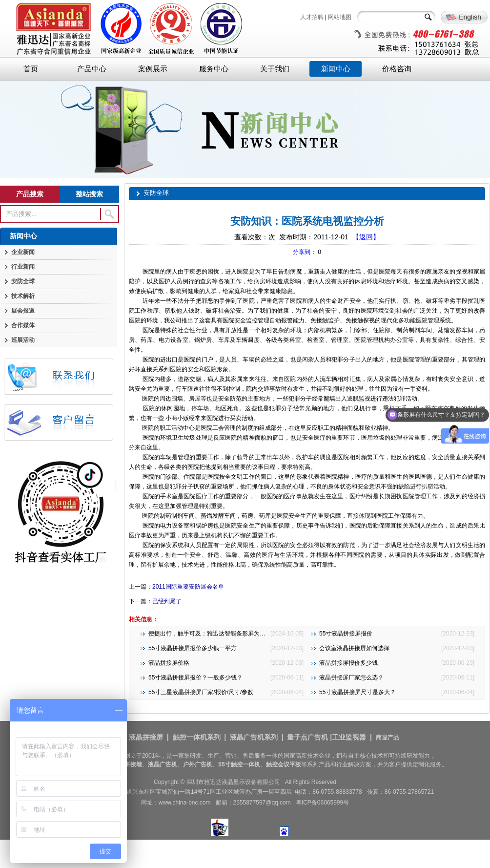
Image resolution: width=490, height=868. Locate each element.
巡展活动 (23, 340)
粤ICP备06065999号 (322, 803)
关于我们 (275, 69)
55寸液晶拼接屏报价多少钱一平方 (193, 648)
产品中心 (92, 69)
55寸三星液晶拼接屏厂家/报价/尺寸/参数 (201, 692)
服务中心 (214, 69)
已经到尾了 (167, 601)
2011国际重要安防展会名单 (188, 587)
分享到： (305, 252)
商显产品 (388, 738)
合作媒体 (23, 325)
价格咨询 (397, 69)
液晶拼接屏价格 (169, 663)
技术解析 (23, 296)
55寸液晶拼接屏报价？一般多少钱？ (195, 677)
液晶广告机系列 (254, 737)
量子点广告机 (307, 737)
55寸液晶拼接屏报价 (346, 634)
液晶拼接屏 (146, 737)
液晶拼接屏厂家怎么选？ (351, 677)
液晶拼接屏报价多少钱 (348, 663)
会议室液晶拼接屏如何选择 (354, 648)
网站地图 (340, 17)
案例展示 (153, 69)
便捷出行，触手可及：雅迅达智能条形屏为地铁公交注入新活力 (230, 634)
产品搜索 (30, 194)
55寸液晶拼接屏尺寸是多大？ (357, 692)
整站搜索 (89, 194)
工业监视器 (349, 737)
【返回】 (366, 237)
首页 (31, 69)
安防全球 (23, 281)
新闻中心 (336, 69)
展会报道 (23, 311)
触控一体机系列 (197, 737)
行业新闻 (23, 267)
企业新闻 (23, 252)
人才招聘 (312, 17)
